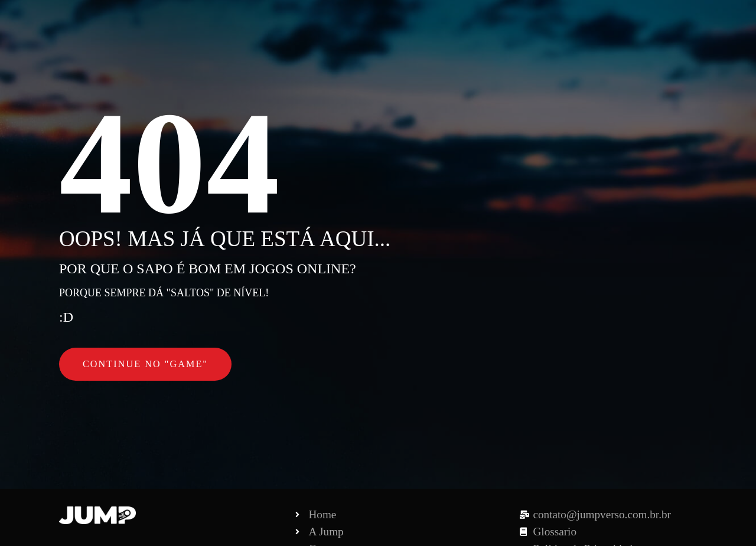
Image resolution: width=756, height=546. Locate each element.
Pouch (564, 23)
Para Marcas (498, 23)
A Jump (429, 23)
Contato (620, 23)
